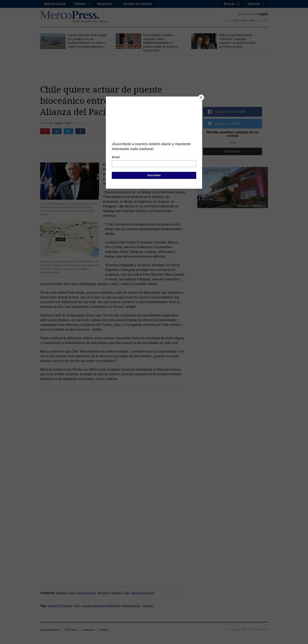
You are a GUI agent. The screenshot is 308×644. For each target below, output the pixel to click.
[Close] (201, 97)
